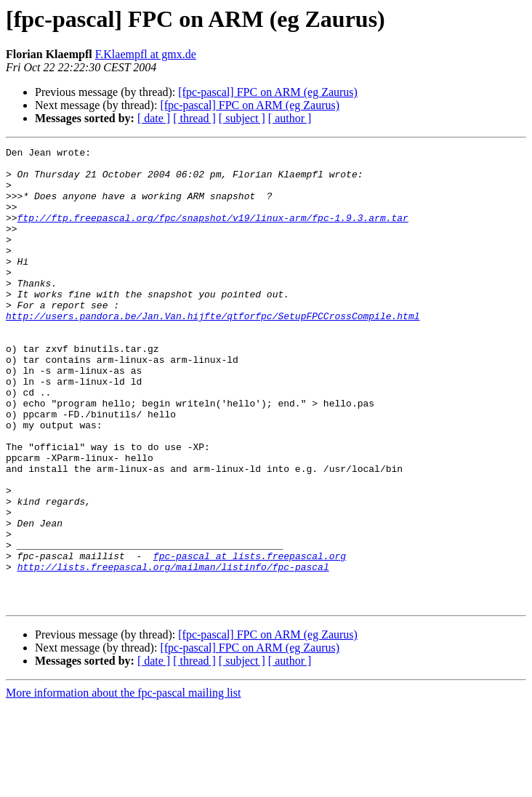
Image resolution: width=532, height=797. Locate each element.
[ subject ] (242, 118)
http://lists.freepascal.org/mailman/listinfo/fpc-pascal (173, 652)
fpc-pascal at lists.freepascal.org (250, 638)
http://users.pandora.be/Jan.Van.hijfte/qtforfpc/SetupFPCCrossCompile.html (213, 351)
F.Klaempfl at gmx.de (146, 54)
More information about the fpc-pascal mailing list (123, 784)
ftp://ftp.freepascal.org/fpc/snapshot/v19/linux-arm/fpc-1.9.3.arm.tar (213, 233)
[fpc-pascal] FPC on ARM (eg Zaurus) (268, 92)
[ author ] (290, 118)
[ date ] (154, 118)
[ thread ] (194, 118)
